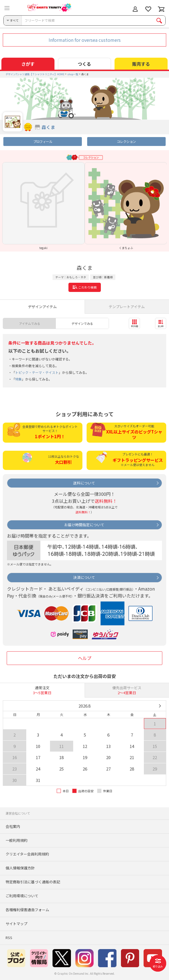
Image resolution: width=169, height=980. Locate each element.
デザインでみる (82, 323)
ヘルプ (85, 658)
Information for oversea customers (85, 40)
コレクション (126, 141)
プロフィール (43, 141)
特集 (18, 379)
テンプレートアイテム (127, 307)
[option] (43, 206)
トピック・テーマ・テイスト (37, 372)
